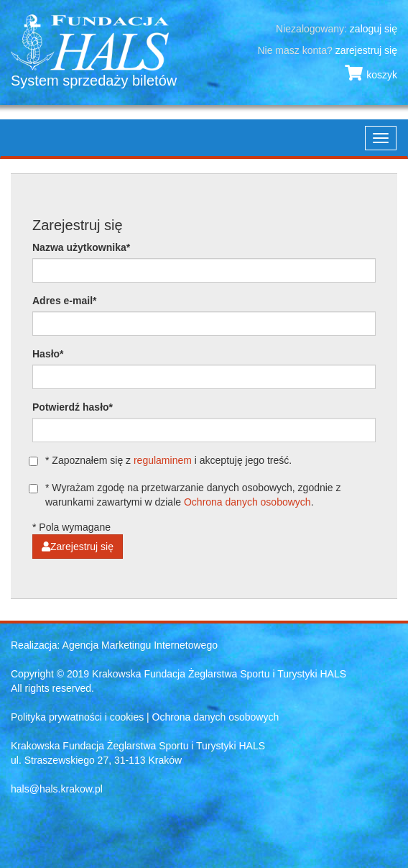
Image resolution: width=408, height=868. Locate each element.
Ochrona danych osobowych (247, 502)
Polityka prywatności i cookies (77, 717)
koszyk (371, 75)
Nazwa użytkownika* (81, 247)
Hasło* (48, 354)
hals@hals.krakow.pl (57, 789)
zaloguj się (374, 29)
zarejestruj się (366, 50)
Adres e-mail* (64, 301)
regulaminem (163, 460)
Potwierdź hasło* (73, 407)
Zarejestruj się (78, 547)
